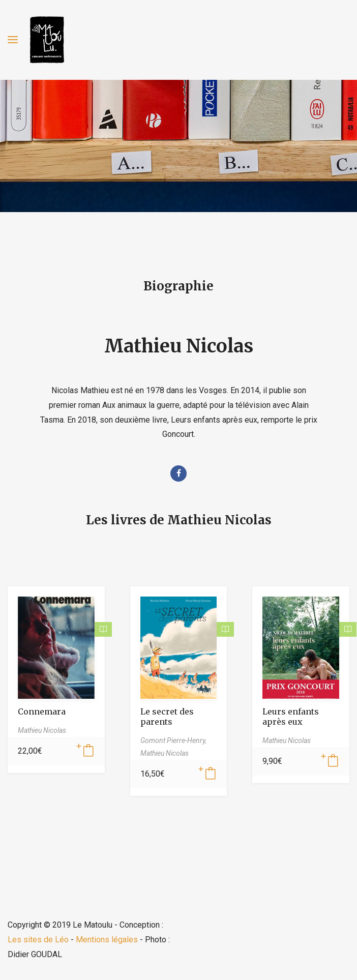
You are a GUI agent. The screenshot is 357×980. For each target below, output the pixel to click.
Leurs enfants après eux (291, 717)
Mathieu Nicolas (179, 346)
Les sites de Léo (38, 940)
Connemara (42, 711)
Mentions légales (107, 940)
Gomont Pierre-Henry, (173, 740)
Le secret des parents (167, 717)
